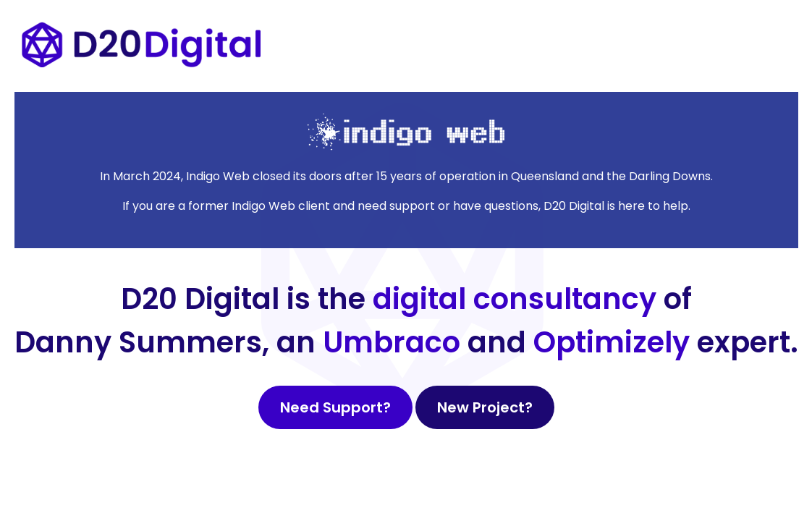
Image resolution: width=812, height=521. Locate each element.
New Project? (485, 407)
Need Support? (335, 407)
